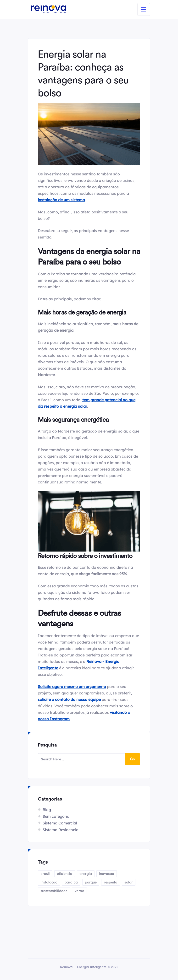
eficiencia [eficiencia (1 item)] (65, 874)
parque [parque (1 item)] (91, 882)
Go (132, 759)
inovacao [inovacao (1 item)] (107, 874)
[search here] (81, 759)
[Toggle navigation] (144, 9)
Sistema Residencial (61, 830)
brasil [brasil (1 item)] (45, 874)
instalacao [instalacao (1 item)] (49, 882)
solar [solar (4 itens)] (129, 882)
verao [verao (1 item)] (79, 891)
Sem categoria (56, 816)
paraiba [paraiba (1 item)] (71, 882)
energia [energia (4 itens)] (86, 874)
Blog (47, 810)
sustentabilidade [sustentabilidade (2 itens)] (54, 891)
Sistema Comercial (60, 823)
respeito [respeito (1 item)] (111, 882)
